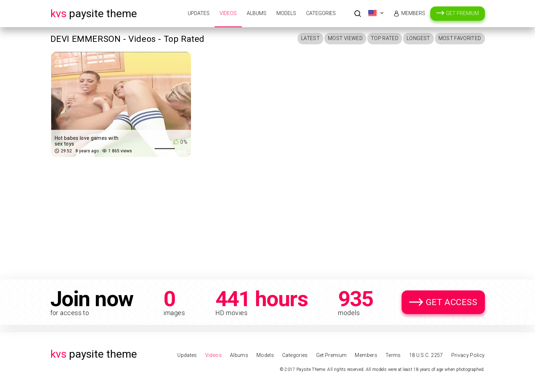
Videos (228, 13)
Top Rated (385, 38)
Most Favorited (460, 38)
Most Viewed (345, 38)
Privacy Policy (468, 355)
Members (413, 13)
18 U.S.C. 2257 (426, 355)
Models (286, 13)
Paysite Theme (94, 13)
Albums (257, 13)
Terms (393, 355)
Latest (310, 38)
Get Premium (462, 13)
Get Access (452, 302)
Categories (321, 13)
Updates (199, 13)
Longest (418, 38)
